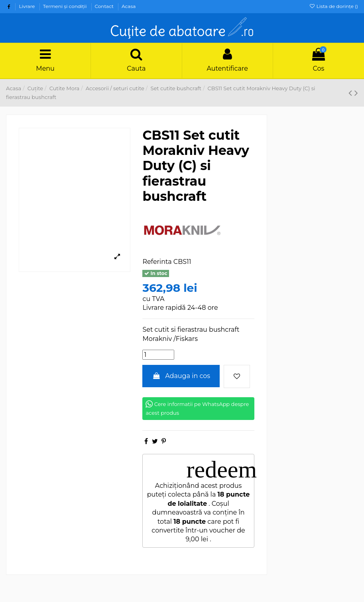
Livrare (27, 6)
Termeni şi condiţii (66, 6)
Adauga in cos (181, 376)
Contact (105, 6)
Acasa (129, 6)
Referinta (157, 262)
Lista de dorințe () (334, 6)
